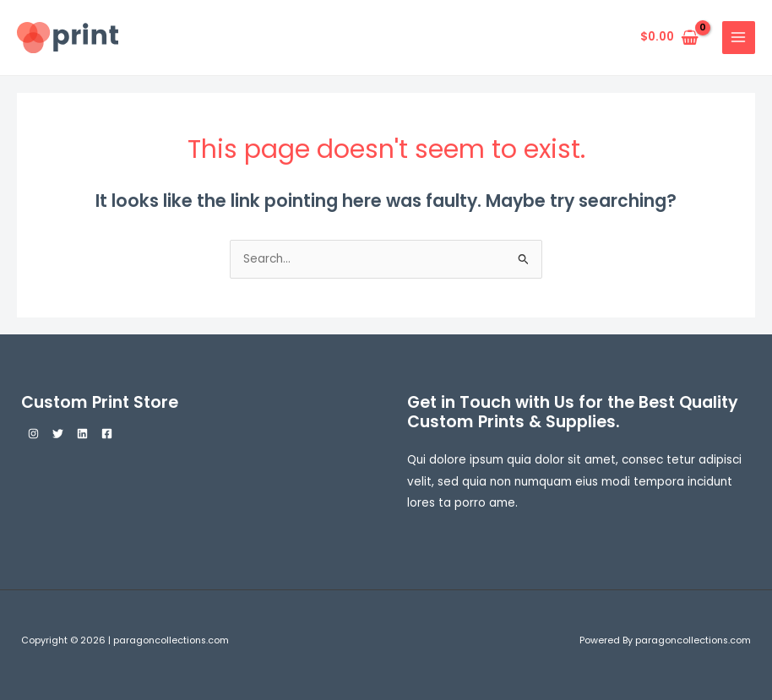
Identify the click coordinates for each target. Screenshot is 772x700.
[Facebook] (107, 434)
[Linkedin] (82, 434)
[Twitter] (58, 434)
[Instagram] (33, 434)
